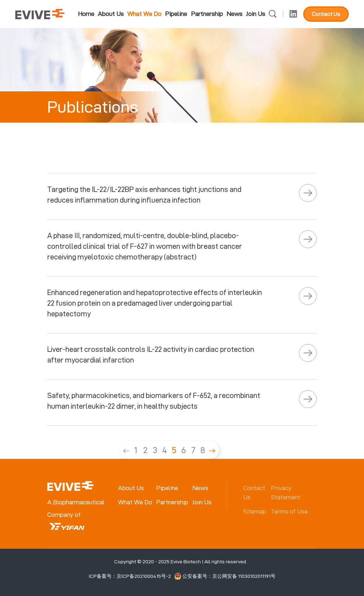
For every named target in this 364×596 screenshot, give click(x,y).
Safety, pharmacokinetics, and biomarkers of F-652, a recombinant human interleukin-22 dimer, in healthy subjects (154, 401)
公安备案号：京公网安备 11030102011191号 (225, 576)
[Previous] (126, 450)
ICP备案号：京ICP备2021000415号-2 (130, 576)
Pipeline (176, 14)
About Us (111, 14)
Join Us (256, 14)
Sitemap (255, 511)
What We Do (144, 14)
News (234, 14)
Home (86, 14)
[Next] (213, 450)
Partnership (207, 14)
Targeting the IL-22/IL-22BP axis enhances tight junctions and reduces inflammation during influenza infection (144, 195)
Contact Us (326, 14)
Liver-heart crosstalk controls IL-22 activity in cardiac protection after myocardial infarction (151, 355)
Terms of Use (289, 511)
